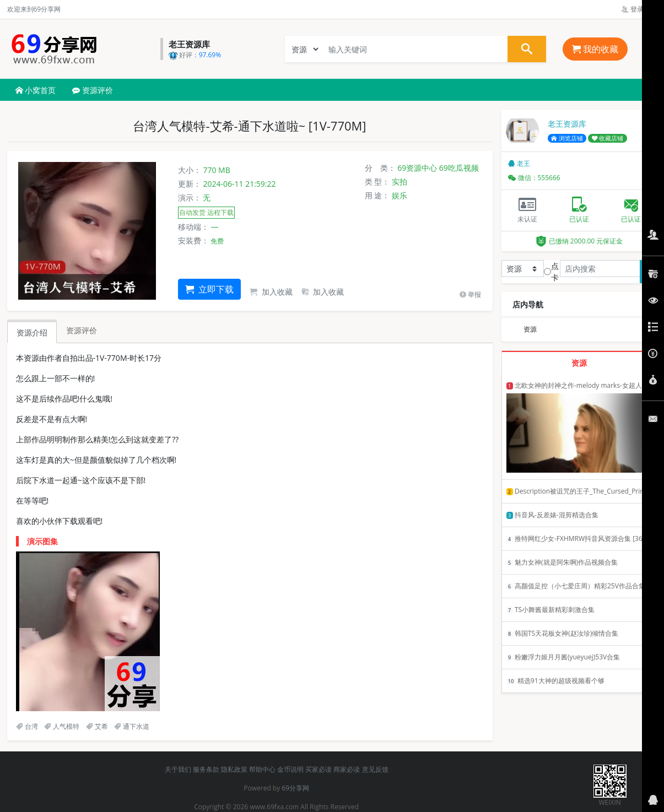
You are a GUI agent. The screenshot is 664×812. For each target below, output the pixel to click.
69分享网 (295, 788)
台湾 (27, 726)
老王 (519, 163)
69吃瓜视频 (459, 168)
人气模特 (62, 726)
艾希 (97, 726)
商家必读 (347, 769)
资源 (530, 329)
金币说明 (290, 769)
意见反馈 (375, 769)
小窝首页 (36, 90)
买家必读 (318, 769)
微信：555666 (534, 178)
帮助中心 (262, 769)
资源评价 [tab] (82, 330)
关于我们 (178, 769)
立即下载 (209, 289)
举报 (470, 294)
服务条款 (206, 769)
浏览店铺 (567, 138)
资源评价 (93, 90)
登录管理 (639, 9)
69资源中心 (417, 168)
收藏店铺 (608, 138)
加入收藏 (271, 292)
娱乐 (400, 195)
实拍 (400, 182)
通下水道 (132, 726)
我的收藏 (595, 49)
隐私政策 (234, 769)
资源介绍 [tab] (32, 332)
